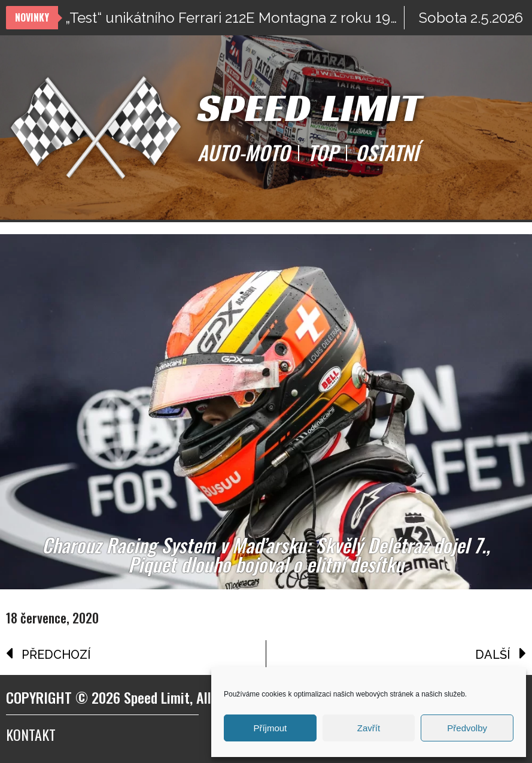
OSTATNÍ (387, 153)
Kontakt (31, 734)
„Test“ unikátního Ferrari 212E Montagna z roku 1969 (235, 18)
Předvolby (467, 728)
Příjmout (270, 728)
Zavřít (369, 728)
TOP (323, 153)
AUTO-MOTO (244, 153)
